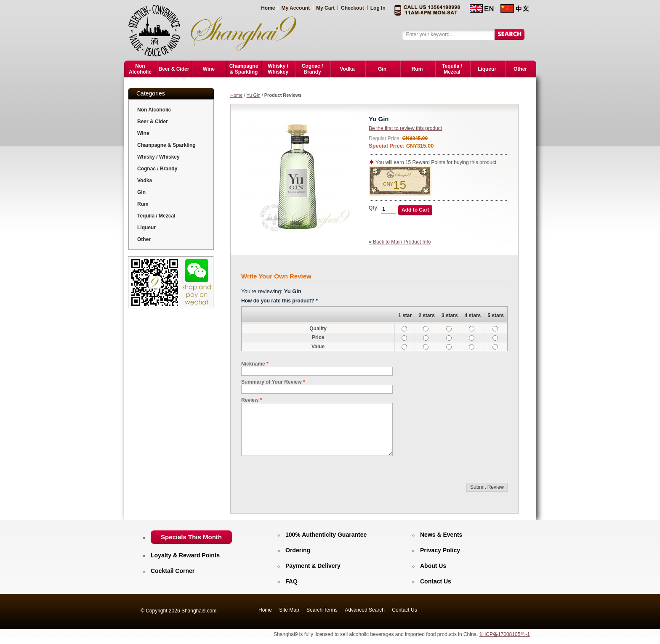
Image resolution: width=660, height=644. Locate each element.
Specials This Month (191, 537)
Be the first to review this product (405, 128)
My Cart (325, 8)
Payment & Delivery (313, 566)
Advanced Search (365, 610)
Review (250, 400)
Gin (141, 192)
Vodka (145, 180)
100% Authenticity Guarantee (326, 535)
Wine (143, 133)
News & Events (441, 535)
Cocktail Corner (173, 571)
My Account (295, 8)
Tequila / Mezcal (156, 216)
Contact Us (436, 581)
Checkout (353, 8)
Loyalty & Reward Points (185, 555)
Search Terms (322, 610)
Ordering (298, 550)
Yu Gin (254, 95)
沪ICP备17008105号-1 (505, 634)
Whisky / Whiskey (158, 157)
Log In (378, 8)
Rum (143, 204)
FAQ (291, 581)
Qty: (374, 208)
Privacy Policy (440, 550)
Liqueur (146, 228)
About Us (433, 566)
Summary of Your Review (271, 382)
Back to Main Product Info (400, 242)
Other (144, 239)
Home (268, 8)
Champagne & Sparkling (166, 145)
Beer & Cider (153, 122)
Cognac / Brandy (157, 169)
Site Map (289, 610)
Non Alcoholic (154, 110)
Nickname (253, 364)
